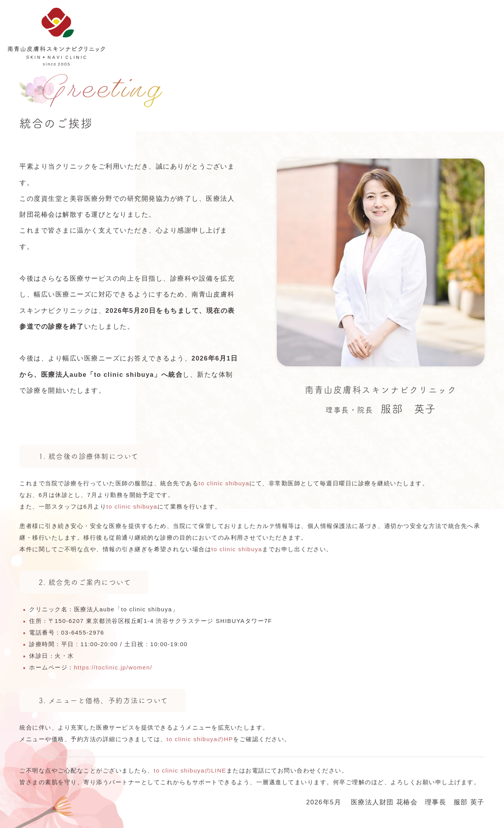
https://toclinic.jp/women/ (113, 667)
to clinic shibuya (224, 483)
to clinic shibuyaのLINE (190, 770)
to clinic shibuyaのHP (200, 739)
